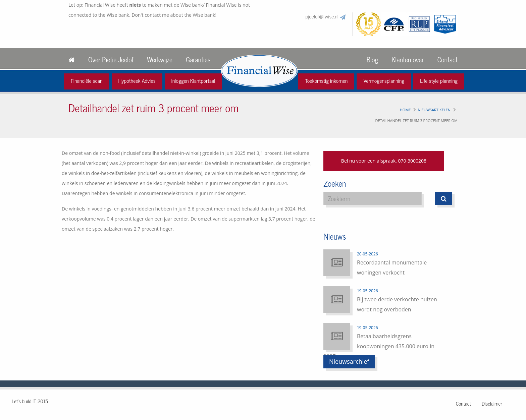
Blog (372, 59)
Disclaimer (492, 403)
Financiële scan (87, 80)
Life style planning (439, 80)
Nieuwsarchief (349, 361)
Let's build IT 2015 (30, 401)
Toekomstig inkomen (326, 80)
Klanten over (408, 59)
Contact (448, 59)
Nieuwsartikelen (434, 110)
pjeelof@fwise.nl (322, 16)
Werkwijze (160, 59)
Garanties (198, 59)
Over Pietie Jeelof (111, 59)
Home (405, 110)
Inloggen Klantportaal (193, 80)
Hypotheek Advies (137, 80)
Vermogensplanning (384, 80)
